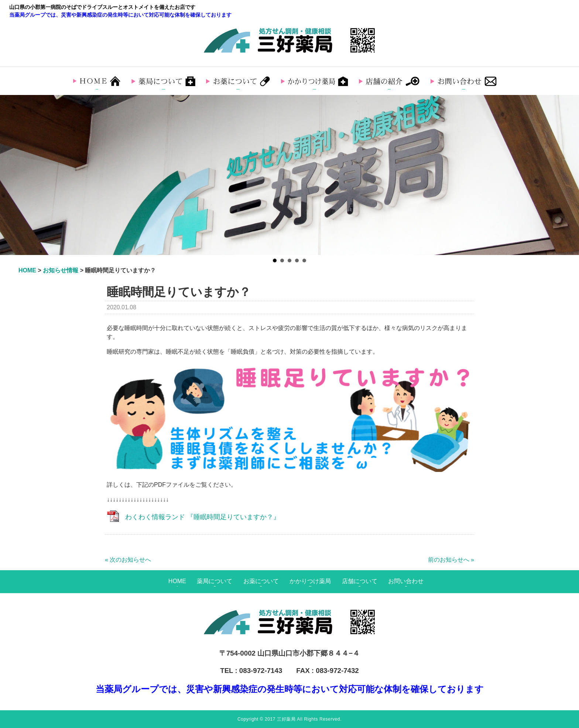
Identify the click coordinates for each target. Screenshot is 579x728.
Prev (10, 175)
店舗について (360, 581)
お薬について (261, 581)
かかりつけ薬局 (310, 581)
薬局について (215, 581)
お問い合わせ (406, 581)
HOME (177, 581)
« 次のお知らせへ (128, 560)
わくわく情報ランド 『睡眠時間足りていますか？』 (203, 517)
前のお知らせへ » (451, 560)
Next (569, 175)
